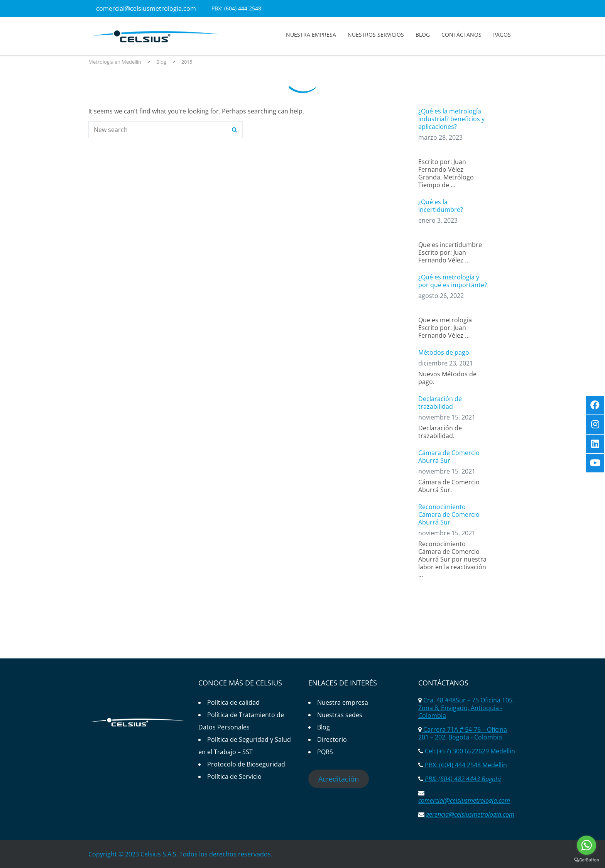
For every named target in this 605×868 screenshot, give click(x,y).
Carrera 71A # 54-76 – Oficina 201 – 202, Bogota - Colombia (463, 733)
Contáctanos (461, 35)
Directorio (332, 739)
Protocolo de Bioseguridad (246, 764)
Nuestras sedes (340, 715)
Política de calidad (233, 702)
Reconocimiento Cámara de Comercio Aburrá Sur (449, 514)
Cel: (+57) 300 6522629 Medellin (469, 751)
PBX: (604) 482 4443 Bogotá (462, 779)
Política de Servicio (234, 777)
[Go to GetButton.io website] (586, 860)
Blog (423, 35)
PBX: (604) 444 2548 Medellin (465, 765)
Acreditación (339, 779)
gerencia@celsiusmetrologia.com (469, 814)
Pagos (502, 35)
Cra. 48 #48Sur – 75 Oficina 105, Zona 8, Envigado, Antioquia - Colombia (466, 708)
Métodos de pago (444, 352)
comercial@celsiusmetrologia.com (146, 8)
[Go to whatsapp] (586, 845)
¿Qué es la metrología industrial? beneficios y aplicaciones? (451, 119)
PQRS (325, 752)
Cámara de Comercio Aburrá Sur (449, 457)
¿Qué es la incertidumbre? (441, 206)
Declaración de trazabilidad (440, 403)
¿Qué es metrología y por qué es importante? (453, 281)
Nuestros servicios (376, 35)
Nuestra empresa (311, 35)
